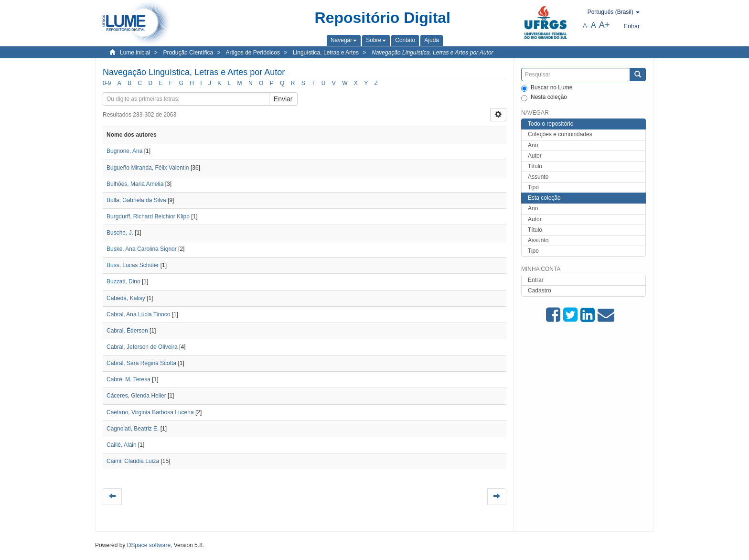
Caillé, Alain (122, 445)
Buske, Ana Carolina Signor (142, 249)
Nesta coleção (544, 97)
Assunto (538, 177)
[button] (344, 40)
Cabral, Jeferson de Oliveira (142, 347)
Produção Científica (188, 53)
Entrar (536, 280)
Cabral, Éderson (127, 331)
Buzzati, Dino (123, 281)
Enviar (283, 99)
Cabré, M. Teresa (128, 379)
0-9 (107, 83)
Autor (535, 156)
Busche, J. (120, 233)
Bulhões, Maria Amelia (135, 184)
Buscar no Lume (547, 88)
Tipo (533, 187)
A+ (605, 25)
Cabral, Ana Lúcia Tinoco (138, 314)
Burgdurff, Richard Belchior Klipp (148, 216)
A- (586, 26)
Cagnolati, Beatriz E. (133, 429)
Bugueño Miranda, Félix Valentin (148, 168)
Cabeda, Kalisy (126, 298)
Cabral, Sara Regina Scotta (141, 363)
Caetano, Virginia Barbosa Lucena (150, 412)
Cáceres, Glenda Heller (136, 396)
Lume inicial (135, 53)
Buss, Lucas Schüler (133, 265)
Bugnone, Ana (124, 151)
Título (535, 166)
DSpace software (149, 545)
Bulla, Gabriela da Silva (136, 200)
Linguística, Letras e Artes (326, 53)
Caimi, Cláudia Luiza (133, 461)
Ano (533, 145)
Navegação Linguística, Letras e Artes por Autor (433, 53)
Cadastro (540, 291)
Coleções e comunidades (560, 134)
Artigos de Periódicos (253, 53)
